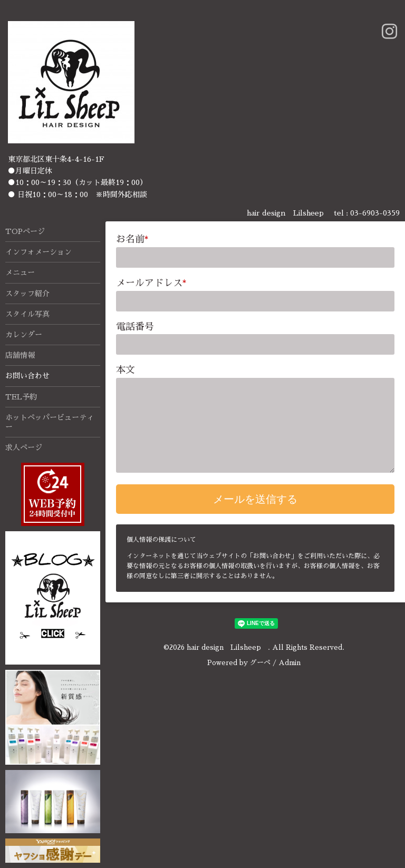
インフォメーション (38, 252)
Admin (290, 663)
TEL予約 (21, 397)
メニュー (20, 272)
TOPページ (25, 231)
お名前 (132, 239)
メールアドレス (151, 283)
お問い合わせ (27, 376)
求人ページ (24, 447)
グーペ (260, 663)
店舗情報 (20, 355)
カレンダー (24, 335)
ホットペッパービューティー (50, 422)
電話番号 (135, 327)
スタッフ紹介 (27, 294)
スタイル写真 (27, 314)
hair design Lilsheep (227, 647)
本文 (126, 370)
